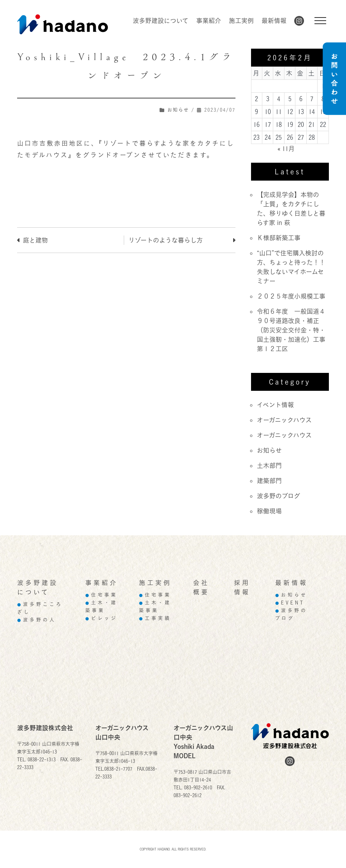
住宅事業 (101, 595)
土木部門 (269, 466)
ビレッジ (101, 618)
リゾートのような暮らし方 (166, 240)
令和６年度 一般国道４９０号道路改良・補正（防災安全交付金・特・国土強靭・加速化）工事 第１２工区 (294, 330)
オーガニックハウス (284, 420)
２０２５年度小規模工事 (291, 296)
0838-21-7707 (118, 769)
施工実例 (241, 21)
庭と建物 (35, 240)
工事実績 (155, 618)
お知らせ (178, 110)
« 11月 (286, 149)
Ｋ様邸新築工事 (279, 238)
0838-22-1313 (42, 760)
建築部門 (269, 481)
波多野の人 (37, 620)
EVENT (290, 603)
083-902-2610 (198, 788)
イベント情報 (275, 405)
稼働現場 (269, 511)
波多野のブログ (278, 496)
